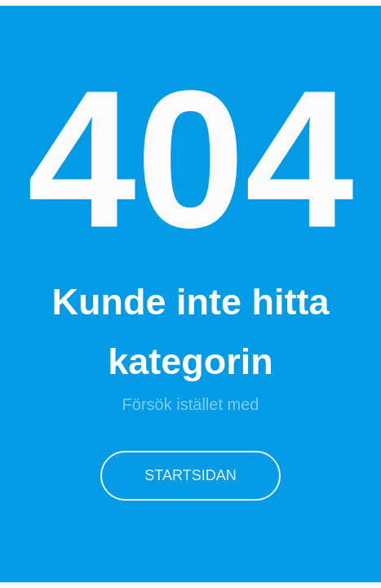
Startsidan (190, 475)
